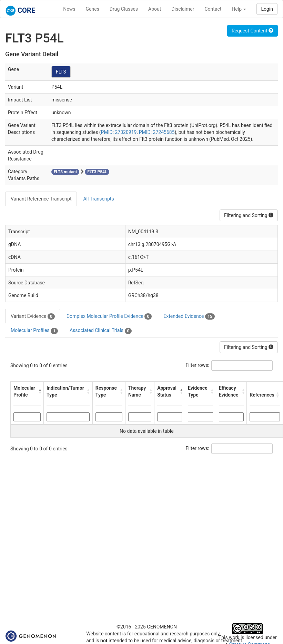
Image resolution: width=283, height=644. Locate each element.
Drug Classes (124, 9)
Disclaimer (183, 9)
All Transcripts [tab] (98, 199)
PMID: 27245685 (157, 132)
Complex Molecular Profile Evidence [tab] (109, 316)
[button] (39, 391)
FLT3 (61, 72)
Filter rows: (198, 365)
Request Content (252, 31)
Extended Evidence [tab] (189, 316)
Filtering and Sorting (249, 215)
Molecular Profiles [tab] (34, 331)
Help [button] (239, 9)
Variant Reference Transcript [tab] (41, 199)
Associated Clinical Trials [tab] (101, 331)
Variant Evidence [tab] (33, 316)
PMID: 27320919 (119, 132)
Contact (213, 9)
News (69, 9)
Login (267, 9)
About (155, 9)
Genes (93, 9)
